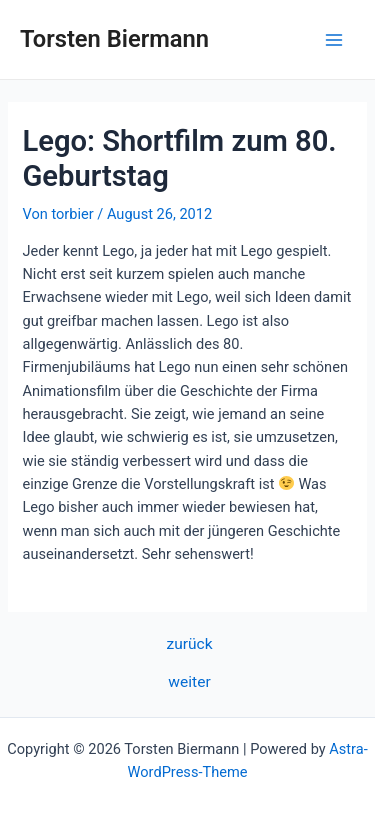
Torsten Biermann (114, 39)
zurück (189, 645)
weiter (189, 683)
